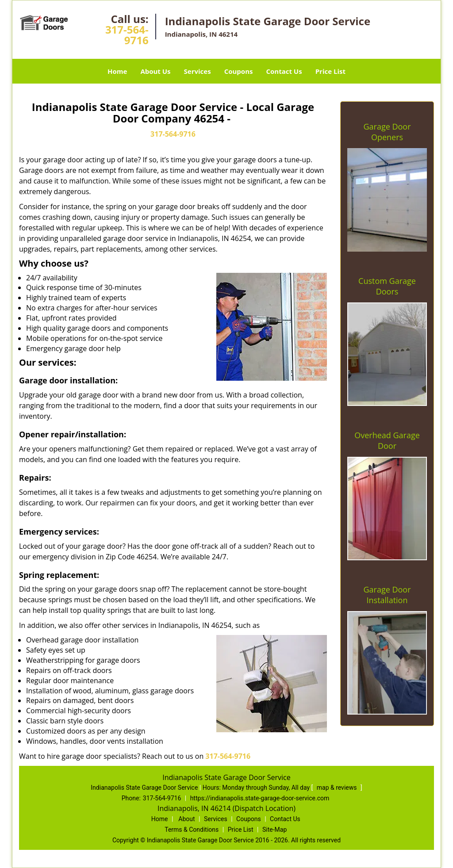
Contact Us (284, 71)
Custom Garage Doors (387, 286)
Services (198, 71)
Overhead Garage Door (387, 440)
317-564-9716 (127, 35)
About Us (155, 71)
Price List (330, 71)
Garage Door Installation (387, 595)
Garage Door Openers (387, 132)
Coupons (239, 71)
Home (117, 71)
